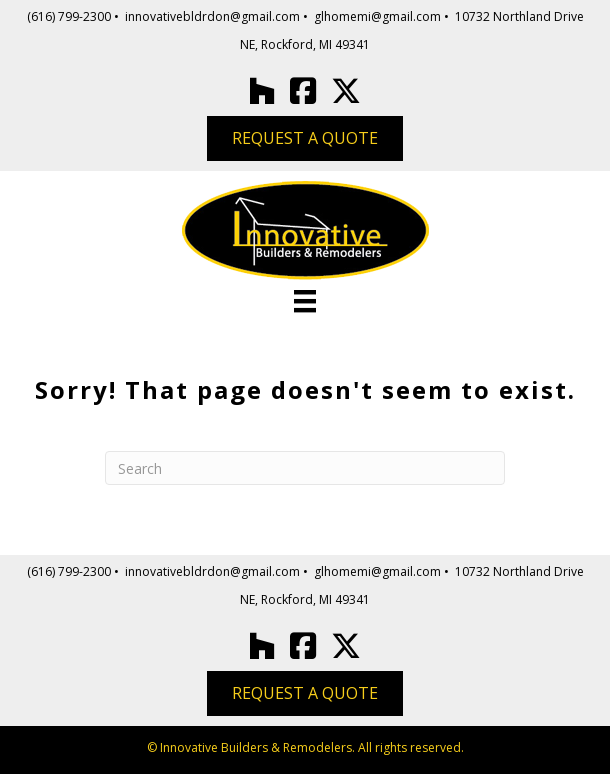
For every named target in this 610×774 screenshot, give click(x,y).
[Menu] (305, 301)
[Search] (305, 468)
